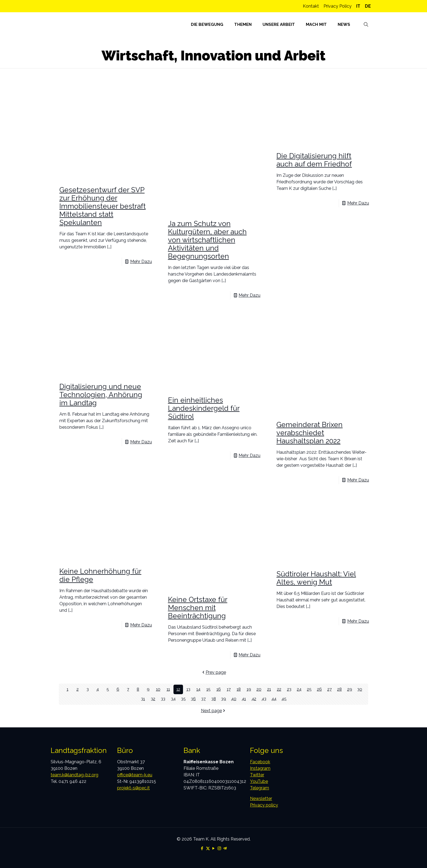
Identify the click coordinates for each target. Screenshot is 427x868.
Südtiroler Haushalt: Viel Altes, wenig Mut (316, 578)
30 (360, 689)
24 (299, 689)
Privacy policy (264, 805)
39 (224, 699)
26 (319, 689)
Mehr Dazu (141, 262)
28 (339, 689)
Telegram (260, 788)
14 (198, 689)
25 (309, 689)
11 (168, 689)
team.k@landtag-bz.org (74, 775)
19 (249, 689)
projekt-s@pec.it (133, 788)
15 (209, 689)
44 (274, 699)
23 (289, 689)
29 (350, 689)
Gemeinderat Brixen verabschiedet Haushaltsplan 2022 (309, 433)
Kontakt (311, 6)
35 (183, 699)
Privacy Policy (338, 6)
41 (244, 699)
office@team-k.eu (135, 775)
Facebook (260, 762)
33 (163, 699)
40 (234, 699)
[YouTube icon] (214, 848)
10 (158, 689)
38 (214, 699)
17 (229, 689)
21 (269, 689)
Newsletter (261, 799)
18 (239, 689)
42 (254, 699)
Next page (214, 711)
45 (284, 699)
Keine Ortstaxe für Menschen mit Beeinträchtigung (198, 608)
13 (188, 689)
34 (173, 699)
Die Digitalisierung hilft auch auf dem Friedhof (314, 160)
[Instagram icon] (219, 848)
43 (264, 699)
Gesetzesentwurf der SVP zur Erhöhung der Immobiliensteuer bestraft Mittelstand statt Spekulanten (103, 206)
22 (279, 689)
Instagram (260, 768)
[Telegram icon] (225, 848)
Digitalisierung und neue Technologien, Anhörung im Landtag (101, 395)
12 (178, 689)
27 (330, 689)
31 (143, 699)
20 (259, 689)
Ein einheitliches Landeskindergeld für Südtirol (204, 408)
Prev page (214, 672)
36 (193, 699)
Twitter (257, 775)
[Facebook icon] (202, 848)
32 (153, 699)
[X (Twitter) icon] (208, 848)
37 (203, 699)
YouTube (259, 781)
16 (219, 689)
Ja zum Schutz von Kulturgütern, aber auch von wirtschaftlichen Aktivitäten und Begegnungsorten (207, 240)
